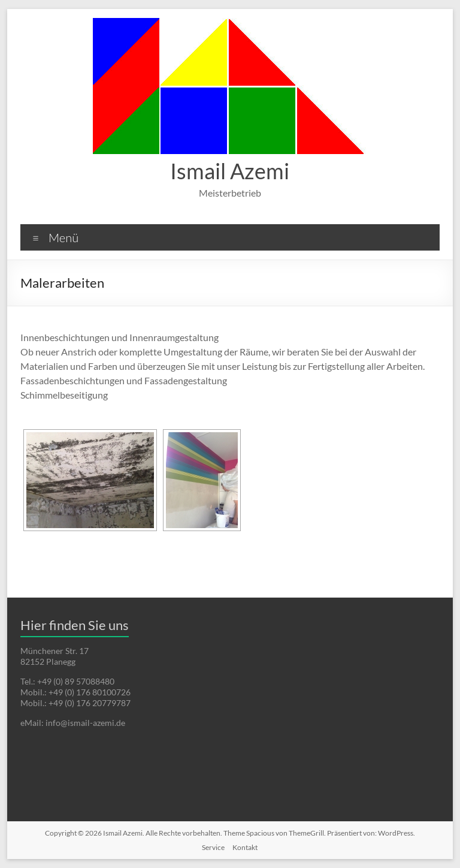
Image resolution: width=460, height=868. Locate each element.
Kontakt (245, 847)
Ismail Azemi (230, 171)
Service (213, 847)
